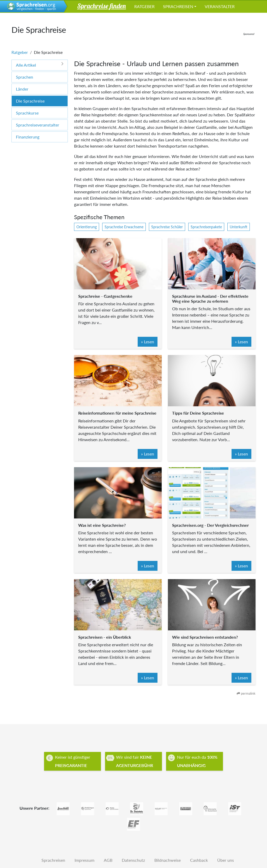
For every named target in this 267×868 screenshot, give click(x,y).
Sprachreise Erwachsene (124, 227)
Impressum (84, 860)
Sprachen (25, 77)
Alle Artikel (40, 65)
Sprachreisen (178, 6)
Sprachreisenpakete (206, 227)
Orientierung (87, 227)
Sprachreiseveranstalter (38, 125)
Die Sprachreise (30, 101)
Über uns (226, 860)
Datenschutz (133, 860)
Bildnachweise (168, 860)
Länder (22, 89)
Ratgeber (144, 6)
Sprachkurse (27, 113)
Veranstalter (220, 6)
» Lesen (148, 342)
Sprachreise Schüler (167, 227)
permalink (246, 693)
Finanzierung (28, 137)
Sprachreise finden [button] (102, 6)
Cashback (199, 860)
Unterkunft (239, 227)
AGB (108, 860)
